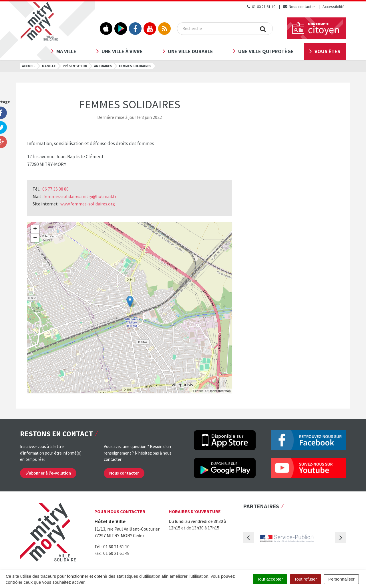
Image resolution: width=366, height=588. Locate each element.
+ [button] (35, 229)
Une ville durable (190, 51)
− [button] (35, 238)
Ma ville (66, 51)
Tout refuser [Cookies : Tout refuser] (306, 579)
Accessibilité (334, 7)
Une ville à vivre (122, 51)
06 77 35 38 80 (55, 189)
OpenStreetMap (220, 391)
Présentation (75, 66)
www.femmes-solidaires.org (88, 204)
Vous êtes (327, 51)
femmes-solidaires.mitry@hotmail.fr (80, 196)
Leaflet (198, 391)
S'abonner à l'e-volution (48, 473)
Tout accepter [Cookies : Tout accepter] (270, 579)
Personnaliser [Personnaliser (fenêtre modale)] (341, 579)
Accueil (29, 66)
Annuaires (103, 66)
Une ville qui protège (266, 51)
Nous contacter (299, 7)
